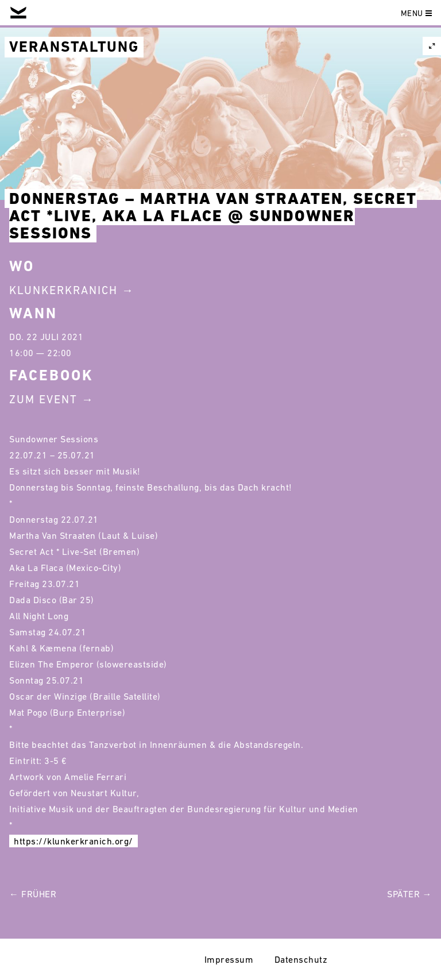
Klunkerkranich (63, 290)
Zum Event (43, 399)
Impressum (229, 959)
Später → (409, 894)
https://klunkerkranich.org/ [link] (73, 841)
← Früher (33, 894)
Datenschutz (301, 959)
